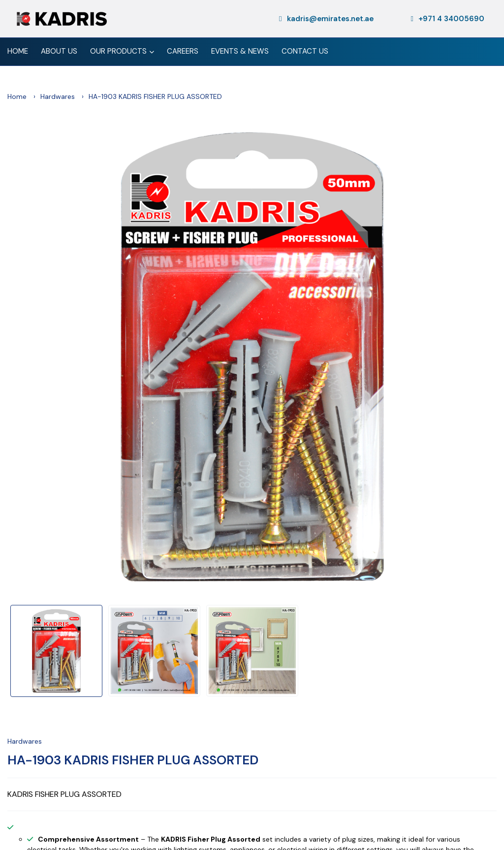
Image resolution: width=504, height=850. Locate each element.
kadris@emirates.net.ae (326, 19)
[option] (252, 357)
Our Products (122, 52)
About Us (59, 51)
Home (18, 51)
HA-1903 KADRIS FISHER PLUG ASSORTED (133, 760)
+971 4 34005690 (448, 19)
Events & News (240, 51)
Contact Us (305, 51)
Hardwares (58, 96)
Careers (183, 51)
